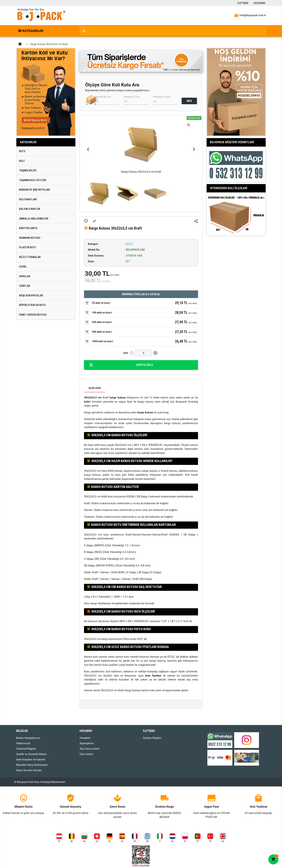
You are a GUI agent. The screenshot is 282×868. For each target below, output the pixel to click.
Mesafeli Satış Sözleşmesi (32, 765)
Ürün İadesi (86, 754)
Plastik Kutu (28, 247)
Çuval (23, 267)
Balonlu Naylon (30, 209)
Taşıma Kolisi (28, 170)
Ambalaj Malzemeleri (34, 219)
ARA (189, 101)
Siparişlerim (87, 743)
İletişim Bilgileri (152, 738)
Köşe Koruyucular (31, 296)
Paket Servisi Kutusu (33, 315)
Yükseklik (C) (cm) (161, 97)
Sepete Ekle (121, 365)
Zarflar (25, 286)
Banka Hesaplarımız (28, 738)
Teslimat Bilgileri (26, 749)
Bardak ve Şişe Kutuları (35, 190)
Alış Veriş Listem (89, 749)
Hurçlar (25, 276)
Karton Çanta (28, 228)
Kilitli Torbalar (30, 257)
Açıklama (95, 388)
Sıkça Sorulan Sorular (29, 770)
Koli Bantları (28, 199)
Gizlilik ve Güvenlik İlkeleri (31, 754)
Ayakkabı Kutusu (30, 238)
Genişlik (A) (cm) (132, 97)
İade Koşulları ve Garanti (31, 759)
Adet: (126, 353)
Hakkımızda (23, 743)
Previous (88, 149)
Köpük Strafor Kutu (32, 305)
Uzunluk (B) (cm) (103, 97)
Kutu (22, 151)
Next (194, 149)
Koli (22, 161)
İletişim (243, 3)
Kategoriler (33, 31)
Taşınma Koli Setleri (33, 180)
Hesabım (259, 3)
